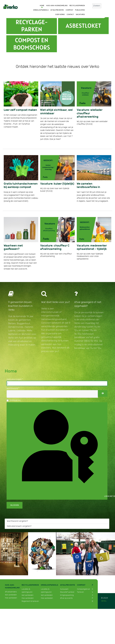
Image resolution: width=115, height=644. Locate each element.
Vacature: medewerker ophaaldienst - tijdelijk (92, 247)
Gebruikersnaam (15, 379)
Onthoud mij (15, 400)
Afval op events (66, 598)
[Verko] (11, 7)
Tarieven (80, 592)
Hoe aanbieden (11, 598)
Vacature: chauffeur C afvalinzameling (55, 247)
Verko (104, 601)
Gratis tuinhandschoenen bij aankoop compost (21, 185)
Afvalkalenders (11, 592)
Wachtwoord (13, 389)
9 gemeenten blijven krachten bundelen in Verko (20, 306)
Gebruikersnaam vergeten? (19, 526)
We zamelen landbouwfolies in (88, 185)
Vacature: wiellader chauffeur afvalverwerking (90, 113)
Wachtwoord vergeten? (17, 521)
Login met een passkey (59, 451)
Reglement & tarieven (30, 601)
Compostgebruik (83, 589)
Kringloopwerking (67, 595)
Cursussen (64, 589)
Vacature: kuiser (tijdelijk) (57, 184)
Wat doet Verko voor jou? (56, 302)
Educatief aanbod (67, 592)
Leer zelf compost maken (20, 110)
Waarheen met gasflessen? (13, 247)
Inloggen (15, 505)
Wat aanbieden (11, 595)
